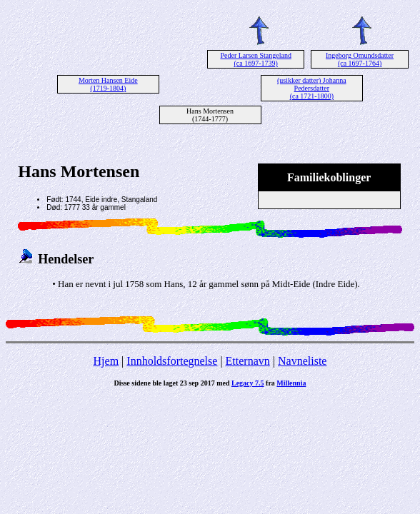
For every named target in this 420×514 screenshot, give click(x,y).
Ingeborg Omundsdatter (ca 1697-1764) (360, 59)
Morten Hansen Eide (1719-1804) (108, 84)
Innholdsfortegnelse (172, 361)
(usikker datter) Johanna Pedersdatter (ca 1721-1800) (312, 88)
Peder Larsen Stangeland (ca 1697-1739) (255, 59)
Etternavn (248, 361)
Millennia (291, 383)
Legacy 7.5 (248, 383)
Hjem (106, 361)
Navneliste (302, 361)
